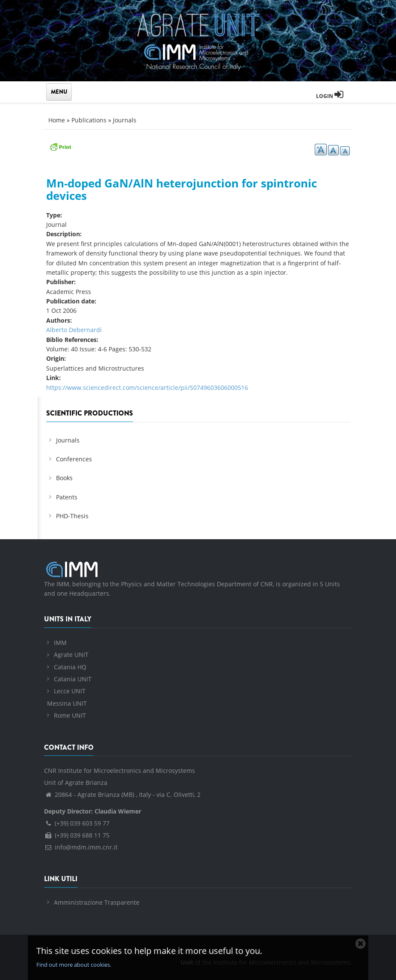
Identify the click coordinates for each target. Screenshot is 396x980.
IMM (60, 643)
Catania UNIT (73, 679)
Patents (67, 497)
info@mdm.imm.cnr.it (81, 847)
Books (64, 478)
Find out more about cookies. (74, 965)
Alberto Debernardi (74, 330)
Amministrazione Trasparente (97, 902)
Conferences (74, 459)
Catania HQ (70, 667)
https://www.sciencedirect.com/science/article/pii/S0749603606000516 (147, 388)
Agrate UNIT (71, 655)
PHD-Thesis (72, 516)
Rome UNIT (70, 715)
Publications (89, 120)
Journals (125, 120)
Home (57, 120)
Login (330, 96)
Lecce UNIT (70, 691)
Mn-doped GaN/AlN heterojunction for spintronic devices (182, 189)
